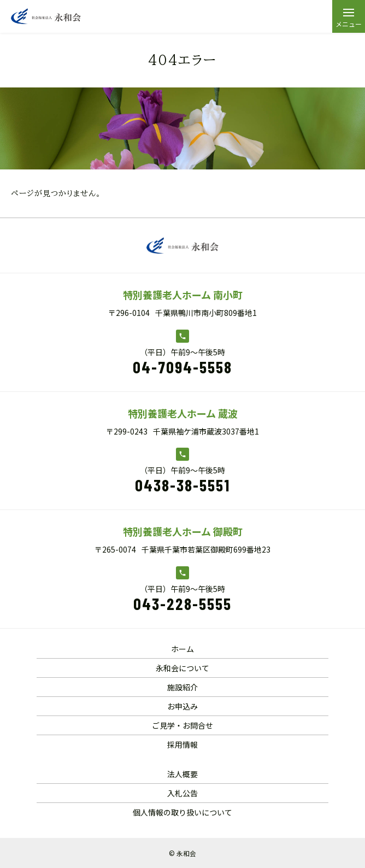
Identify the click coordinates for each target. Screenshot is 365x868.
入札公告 (182, 793)
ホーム (182, 649)
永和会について (182, 668)
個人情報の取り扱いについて (182, 812)
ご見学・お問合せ (182, 725)
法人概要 (182, 774)
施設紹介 (182, 687)
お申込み (182, 706)
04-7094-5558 (182, 367)
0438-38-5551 (182, 485)
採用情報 (182, 744)
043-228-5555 (182, 603)
